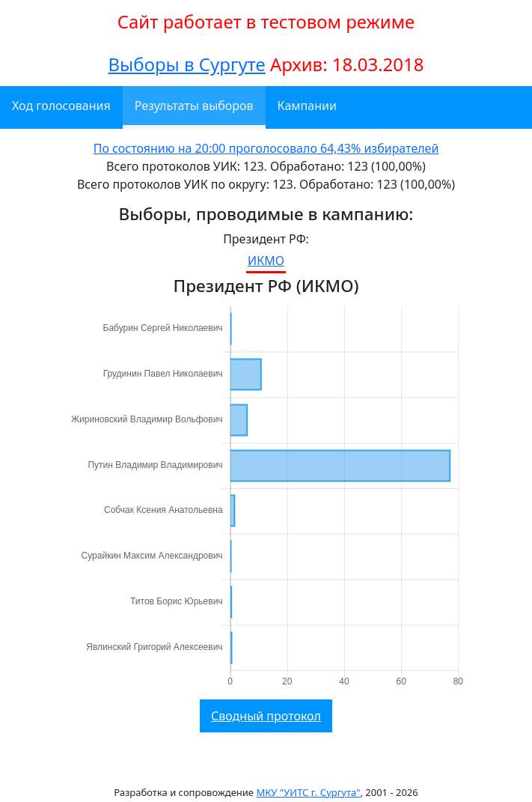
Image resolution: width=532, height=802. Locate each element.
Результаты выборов (194, 106)
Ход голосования (61, 106)
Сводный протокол (266, 716)
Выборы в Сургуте (186, 64)
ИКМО (266, 261)
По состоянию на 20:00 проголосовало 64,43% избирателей (266, 148)
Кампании (307, 106)
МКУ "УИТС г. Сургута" (308, 792)
